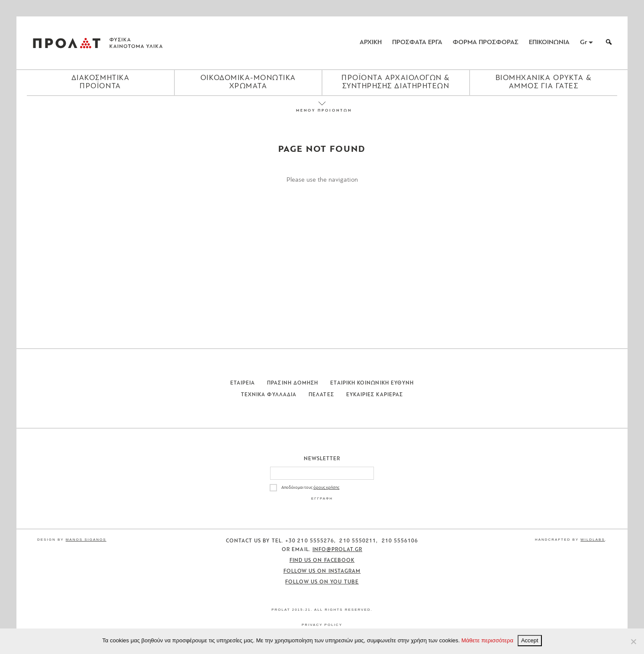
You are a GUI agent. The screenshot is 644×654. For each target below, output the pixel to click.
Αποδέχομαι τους (310, 488)
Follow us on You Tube (322, 582)
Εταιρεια (243, 383)
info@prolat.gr (337, 550)
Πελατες (321, 395)
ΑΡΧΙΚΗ (371, 43)
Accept (530, 640)
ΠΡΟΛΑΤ (67, 43)
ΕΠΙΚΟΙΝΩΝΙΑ (549, 43)
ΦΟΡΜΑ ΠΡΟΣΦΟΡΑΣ (486, 43)
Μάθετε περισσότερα (487, 640)
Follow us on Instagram (322, 571)
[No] (633, 641)
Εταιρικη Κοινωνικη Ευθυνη (372, 383)
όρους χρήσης (326, 488)
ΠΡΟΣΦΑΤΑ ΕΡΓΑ (417, 43)
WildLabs (592, 540)
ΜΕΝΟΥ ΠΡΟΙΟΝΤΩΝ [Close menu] (322, 111)
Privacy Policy (322, 625)
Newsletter (322, 459)
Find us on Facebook (322, 561)
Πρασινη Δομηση (293, 383)
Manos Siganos (86, 540)
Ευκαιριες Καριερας (375, 395)
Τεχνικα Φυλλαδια (269, 395)
